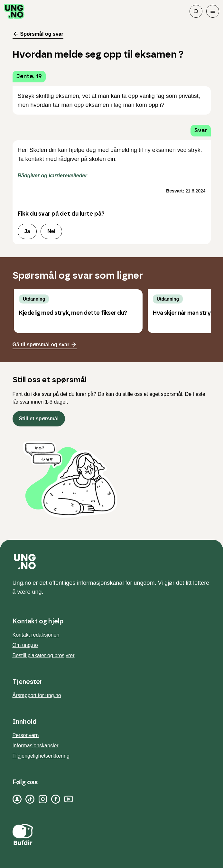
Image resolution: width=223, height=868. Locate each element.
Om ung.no (25, 645)
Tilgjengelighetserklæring (41, 756)
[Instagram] (43, 799)
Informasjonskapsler (36, 746)
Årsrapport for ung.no (37, 695)
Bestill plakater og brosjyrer (44, 655)
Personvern (26, 735)
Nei (51, 231)
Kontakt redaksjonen (36, 635)
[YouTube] (69, 799)
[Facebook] (56, 799)
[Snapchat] (17, 799)
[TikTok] (30, 799)
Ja (27, 231)
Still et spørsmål (39, 419)
